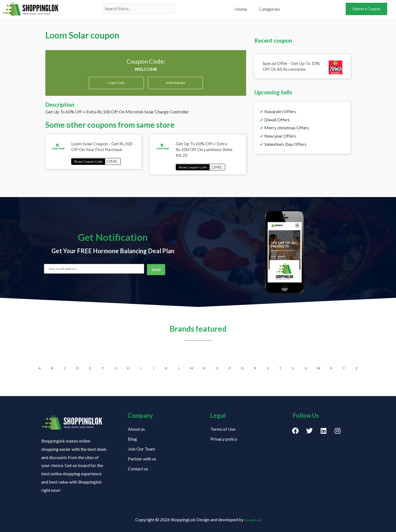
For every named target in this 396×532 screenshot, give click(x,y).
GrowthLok (253, 519)
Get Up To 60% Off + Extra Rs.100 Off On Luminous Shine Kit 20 (204, 153)
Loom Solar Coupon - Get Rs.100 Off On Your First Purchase (102, 150)
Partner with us (142, 459)
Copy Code (116, 84)
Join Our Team (141, 449)
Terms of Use (223, 429)
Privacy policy (224, 439)
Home (241, 9)
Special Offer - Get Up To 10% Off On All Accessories (291, 66)
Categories (269, 9)
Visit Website (175, 85)
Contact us (138, 469)
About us (136, 429)
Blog (132, 439)
